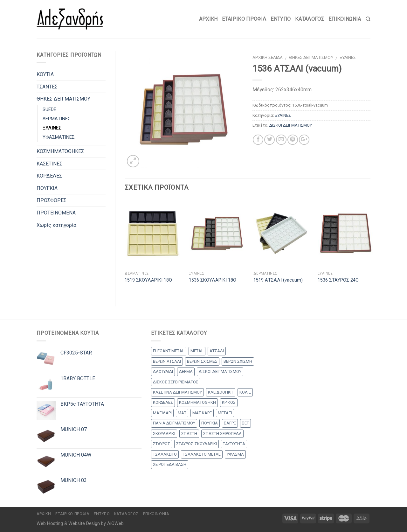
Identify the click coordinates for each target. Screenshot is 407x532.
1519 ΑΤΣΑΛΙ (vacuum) (278, 280)
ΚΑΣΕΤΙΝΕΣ (49, 164)
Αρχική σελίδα (268, 57)
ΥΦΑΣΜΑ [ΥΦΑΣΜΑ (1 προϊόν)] (235, 454)
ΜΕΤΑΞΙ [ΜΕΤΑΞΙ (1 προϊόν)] (225, 413)
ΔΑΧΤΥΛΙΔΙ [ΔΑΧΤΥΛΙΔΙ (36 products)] (163, 371)
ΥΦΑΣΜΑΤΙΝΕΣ (59, 137)
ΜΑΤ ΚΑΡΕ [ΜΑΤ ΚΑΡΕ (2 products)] (202, 413)
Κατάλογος (310, 19)
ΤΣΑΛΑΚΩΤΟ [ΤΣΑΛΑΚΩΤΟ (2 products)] (165, 454)
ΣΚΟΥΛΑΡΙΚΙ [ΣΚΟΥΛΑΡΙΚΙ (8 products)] (164, 434)
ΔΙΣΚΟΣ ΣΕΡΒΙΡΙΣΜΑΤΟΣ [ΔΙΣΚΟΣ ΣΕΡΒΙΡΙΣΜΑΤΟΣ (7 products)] (176, 382)
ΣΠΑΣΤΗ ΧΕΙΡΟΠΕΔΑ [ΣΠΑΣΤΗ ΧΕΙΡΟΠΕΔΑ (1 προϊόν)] (222, 434)
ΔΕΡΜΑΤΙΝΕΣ (57, 119)
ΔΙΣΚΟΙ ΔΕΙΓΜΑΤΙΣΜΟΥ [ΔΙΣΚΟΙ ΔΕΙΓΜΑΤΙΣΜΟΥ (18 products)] (220, 371)
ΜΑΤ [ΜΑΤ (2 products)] (182, 413)
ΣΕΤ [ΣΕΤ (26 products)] (245, 423)
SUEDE (49, 110)
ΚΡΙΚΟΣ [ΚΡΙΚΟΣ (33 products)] (229, 402)
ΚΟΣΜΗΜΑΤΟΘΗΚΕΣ (60, 151)
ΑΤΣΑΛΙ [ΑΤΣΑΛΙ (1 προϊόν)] (217, 351)
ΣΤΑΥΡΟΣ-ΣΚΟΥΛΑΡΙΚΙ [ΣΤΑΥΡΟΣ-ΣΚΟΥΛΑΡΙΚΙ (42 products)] (197, 444)
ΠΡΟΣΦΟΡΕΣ (52, 200)
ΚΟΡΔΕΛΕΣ (49, 176)
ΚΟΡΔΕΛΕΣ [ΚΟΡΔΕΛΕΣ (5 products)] (163, 402)
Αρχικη (208, 19)
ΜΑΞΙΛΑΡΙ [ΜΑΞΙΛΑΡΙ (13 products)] (162, 413)
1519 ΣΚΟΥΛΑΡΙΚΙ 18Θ (148, 280)
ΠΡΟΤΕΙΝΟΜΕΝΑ (56, 213)
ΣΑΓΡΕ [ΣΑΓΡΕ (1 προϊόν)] (230, 423)
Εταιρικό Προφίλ (244, 19)
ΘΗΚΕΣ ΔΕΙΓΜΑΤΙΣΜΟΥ (311, 57)
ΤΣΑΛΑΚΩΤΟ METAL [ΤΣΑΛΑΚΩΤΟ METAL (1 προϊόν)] (202, 454)
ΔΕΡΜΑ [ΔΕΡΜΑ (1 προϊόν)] (186, 371)
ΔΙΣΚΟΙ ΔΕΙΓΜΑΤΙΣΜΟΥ (291, 125)
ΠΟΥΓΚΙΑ (47, 188)
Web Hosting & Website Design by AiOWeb (80, 524)
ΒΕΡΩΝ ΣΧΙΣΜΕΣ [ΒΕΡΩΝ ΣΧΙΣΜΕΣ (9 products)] (202, 361)
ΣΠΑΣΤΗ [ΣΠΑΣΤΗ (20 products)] (189, 434)
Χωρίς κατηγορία (56, 225)
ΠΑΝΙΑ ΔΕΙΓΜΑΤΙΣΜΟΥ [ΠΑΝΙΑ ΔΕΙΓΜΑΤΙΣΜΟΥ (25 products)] (174, 423)
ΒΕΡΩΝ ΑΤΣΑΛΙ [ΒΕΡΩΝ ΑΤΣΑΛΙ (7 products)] (167, 361)
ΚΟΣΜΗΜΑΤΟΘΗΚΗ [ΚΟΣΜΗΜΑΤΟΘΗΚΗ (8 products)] (197, 402)
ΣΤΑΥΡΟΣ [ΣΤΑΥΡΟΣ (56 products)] (162, 444)
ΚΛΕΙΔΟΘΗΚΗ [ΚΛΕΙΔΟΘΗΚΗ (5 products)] (221, 392)
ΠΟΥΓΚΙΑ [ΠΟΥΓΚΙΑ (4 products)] (210, 423)
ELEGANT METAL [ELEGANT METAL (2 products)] (169, 351)
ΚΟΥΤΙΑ (45, 74)
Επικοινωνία (345, 19)
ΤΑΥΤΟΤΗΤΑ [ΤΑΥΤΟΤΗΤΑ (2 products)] (234, 444)
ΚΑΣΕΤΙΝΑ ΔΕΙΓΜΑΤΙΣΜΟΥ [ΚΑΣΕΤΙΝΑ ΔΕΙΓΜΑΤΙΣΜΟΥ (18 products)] (177, 392)
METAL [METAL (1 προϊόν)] (197, 351)
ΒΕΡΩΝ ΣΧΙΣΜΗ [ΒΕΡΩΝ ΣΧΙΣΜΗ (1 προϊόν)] (238, 361)
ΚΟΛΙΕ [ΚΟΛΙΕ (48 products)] (245, 392)
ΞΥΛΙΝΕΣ (348, 57)
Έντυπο (281, 19)
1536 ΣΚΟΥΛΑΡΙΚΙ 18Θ (213, 280)
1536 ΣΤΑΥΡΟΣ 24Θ (338, 280)
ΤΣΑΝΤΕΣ (47, 87)
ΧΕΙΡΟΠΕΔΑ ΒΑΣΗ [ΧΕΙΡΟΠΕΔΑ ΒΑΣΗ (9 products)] (170, 464)
